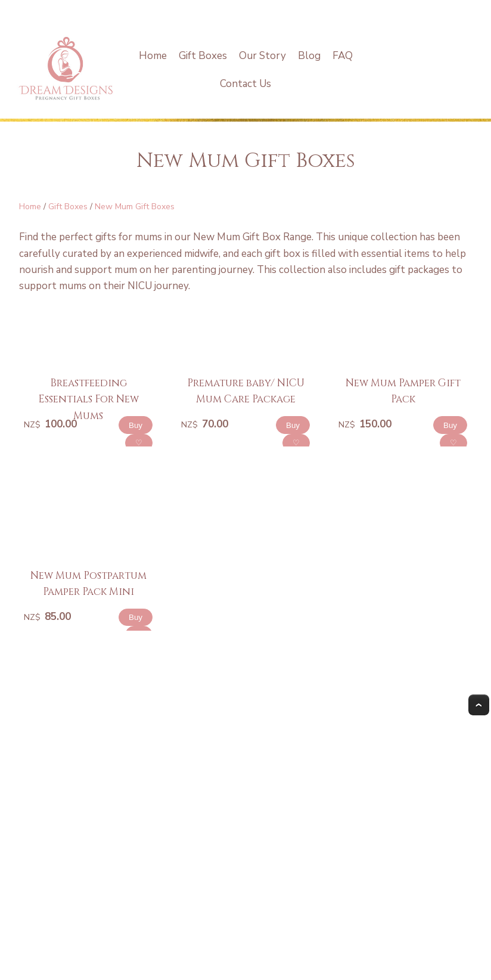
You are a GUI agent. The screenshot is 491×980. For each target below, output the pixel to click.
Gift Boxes (203, 56)
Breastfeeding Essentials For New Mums (88, 399)
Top (479, 705)
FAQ (343, 56)
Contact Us (245, 84)
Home (153, 56)
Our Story (262, 56)
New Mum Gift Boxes (135, 207)
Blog (309, 56)
